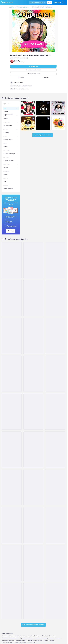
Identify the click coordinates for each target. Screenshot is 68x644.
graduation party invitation (20, 642)
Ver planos (11, 231)
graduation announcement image (35, 640)
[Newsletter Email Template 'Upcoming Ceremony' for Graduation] (33, 260)
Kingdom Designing (19, 62)
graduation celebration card (27, 638)
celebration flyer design (7, 642)
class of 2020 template (55, 638)
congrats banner (32, 642)
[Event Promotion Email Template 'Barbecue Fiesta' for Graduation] (12, 601)
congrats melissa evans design (42, 638)
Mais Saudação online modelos (43, 135)
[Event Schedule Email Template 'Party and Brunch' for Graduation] (33, 487)
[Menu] (65, 2)
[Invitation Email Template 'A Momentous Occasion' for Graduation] (33, 336)
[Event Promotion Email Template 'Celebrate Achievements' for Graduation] (55, 336)
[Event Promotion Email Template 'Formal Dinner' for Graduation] (55, 563)
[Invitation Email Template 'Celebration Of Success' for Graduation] (55, 412)
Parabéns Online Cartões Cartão (48, 636)
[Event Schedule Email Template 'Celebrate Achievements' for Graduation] (12, 260)
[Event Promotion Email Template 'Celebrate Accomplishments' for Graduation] (12, 449)
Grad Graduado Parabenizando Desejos (11, 638)
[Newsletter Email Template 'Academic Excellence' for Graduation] (33, 374)
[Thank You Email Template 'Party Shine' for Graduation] (12, 525)
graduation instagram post (8, 640)
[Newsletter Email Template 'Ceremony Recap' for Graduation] (12, 336)
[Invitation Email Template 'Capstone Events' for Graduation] (55, 601)
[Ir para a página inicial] (6, 2)
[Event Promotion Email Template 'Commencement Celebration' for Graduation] (33, 601)
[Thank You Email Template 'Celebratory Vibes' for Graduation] (12, 563)
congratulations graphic (21, 640)
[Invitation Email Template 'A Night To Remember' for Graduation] (12, 374)
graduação (5, 636)
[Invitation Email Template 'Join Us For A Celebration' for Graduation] (33, 412)
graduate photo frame (49, 640)
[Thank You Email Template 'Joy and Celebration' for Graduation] (55, 487)
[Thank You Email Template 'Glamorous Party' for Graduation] (55, 525)
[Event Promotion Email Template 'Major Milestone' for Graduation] (12, 412)
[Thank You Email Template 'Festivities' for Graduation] (33, 525)
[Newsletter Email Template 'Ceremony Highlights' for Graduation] (55, 298)
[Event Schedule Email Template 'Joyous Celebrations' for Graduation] (33, 449)
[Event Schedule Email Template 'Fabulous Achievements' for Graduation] (12, 487)
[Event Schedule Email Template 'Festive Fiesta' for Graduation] (33, 563)
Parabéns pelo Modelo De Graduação (31, 636)
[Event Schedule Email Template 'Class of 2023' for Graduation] (55, 449)
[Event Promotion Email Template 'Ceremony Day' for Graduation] (33, 298)
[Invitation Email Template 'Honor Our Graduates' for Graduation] (55, 374)
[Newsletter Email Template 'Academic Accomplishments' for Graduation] (12, 298)
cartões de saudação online (15, 636)
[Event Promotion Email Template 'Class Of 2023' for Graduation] (55, 260)
